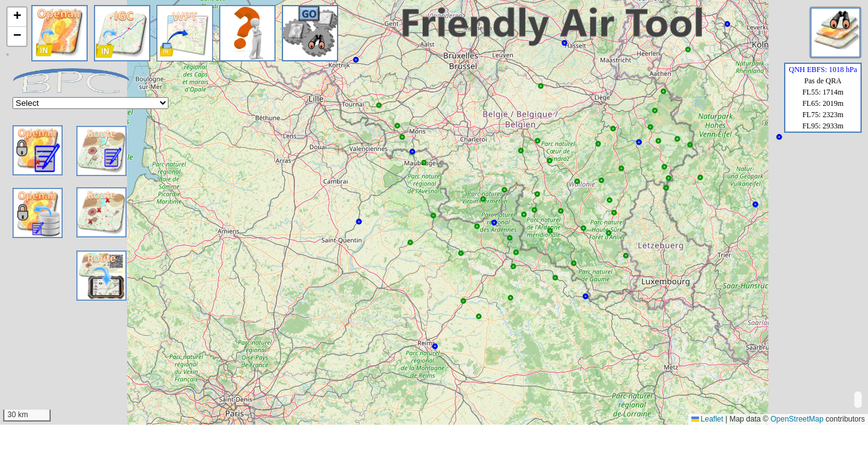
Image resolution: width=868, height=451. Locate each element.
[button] (17, 17)
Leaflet (707, 419)
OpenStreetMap (797, 419)
